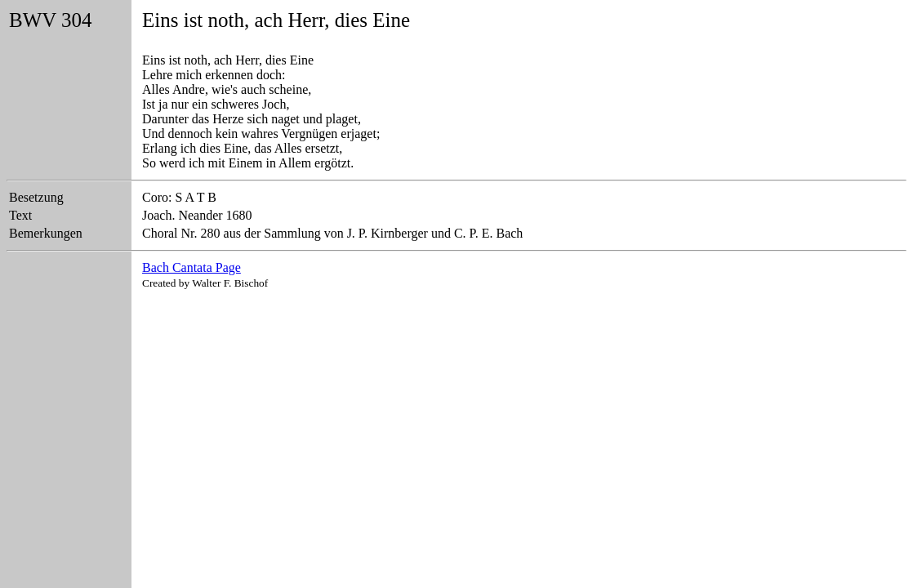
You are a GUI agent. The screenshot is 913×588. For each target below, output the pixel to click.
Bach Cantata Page (192, 267)
